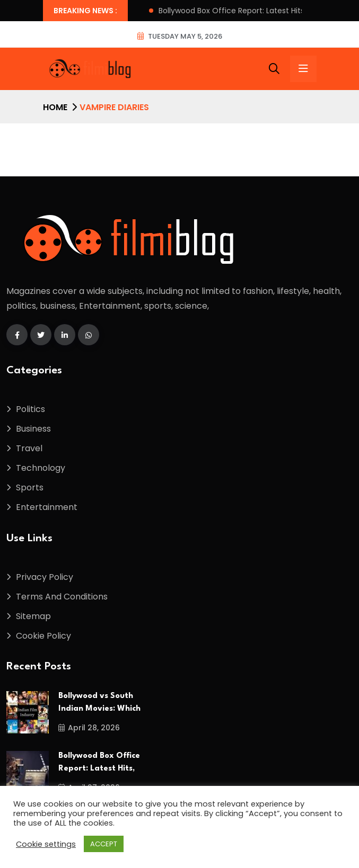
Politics (30, 409)
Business (33, 429)
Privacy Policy (45, 577)
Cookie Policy (43, 636)
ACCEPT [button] (104, 844)
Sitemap (33, 616)
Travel (29, 448)
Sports (30, 487)
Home (55, 107)
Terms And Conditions (62, 597)
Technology (41, 468)
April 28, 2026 (89, 728)
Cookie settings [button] (46, 844)
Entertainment (47, 507)
